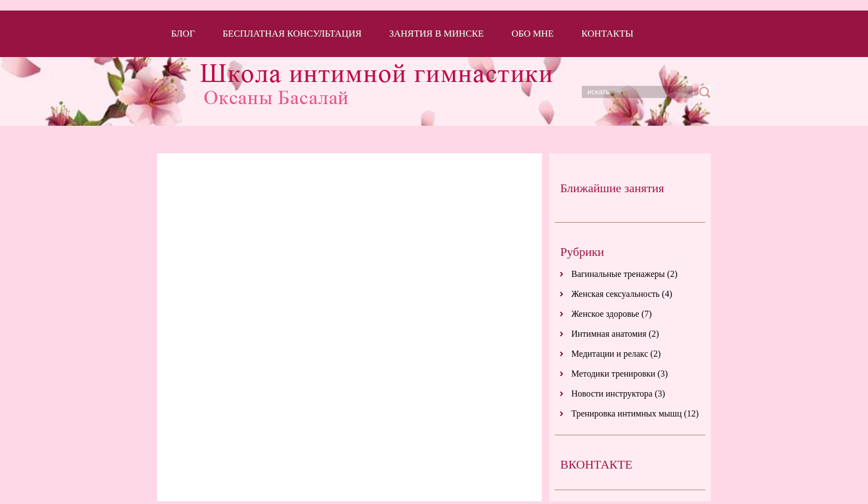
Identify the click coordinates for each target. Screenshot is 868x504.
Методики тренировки (613, 374)
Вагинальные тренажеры (618, 274)
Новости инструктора (612, 394)
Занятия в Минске (436, 34)
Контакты (607, 34)
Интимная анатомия (609, 334)
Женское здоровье (605, 314)
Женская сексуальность (616, 294)
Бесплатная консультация (292, 34)
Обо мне (533, 34)
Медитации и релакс (610, 354)
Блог (183, 34)
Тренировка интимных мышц (626, 413)
